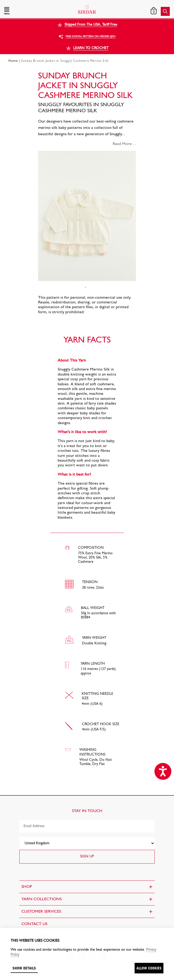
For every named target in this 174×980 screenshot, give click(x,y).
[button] (29, 11)
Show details (24, 968)
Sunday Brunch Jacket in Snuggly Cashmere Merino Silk (65, 61)
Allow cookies (149, 968)
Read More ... (124, 144)
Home (13, 61)
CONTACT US (34, 924)
